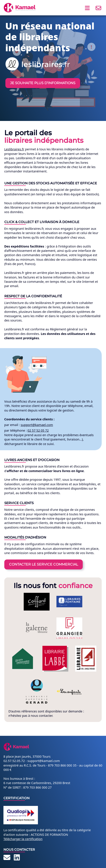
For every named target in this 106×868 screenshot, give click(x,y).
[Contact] (7, 859)
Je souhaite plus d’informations (43, 83)
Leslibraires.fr (14, 149)
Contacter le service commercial (44, 564)
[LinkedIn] (17, 859)
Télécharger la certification (23, 839)
